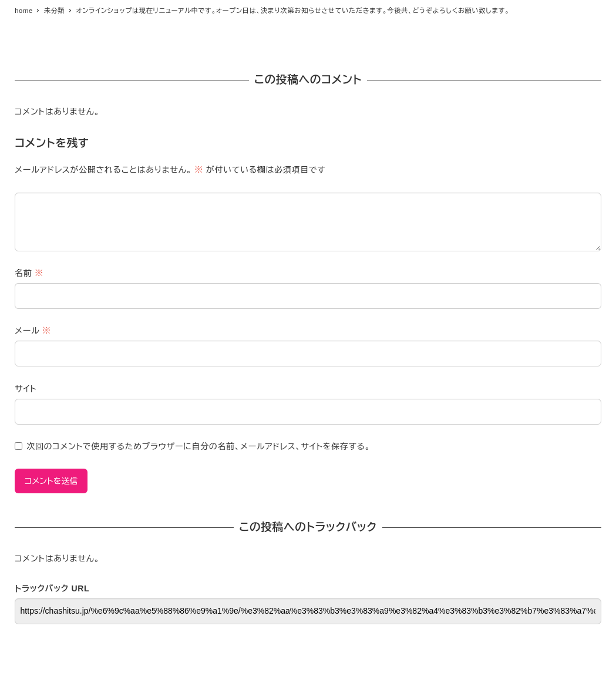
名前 (29, 273)
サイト (26, 389)
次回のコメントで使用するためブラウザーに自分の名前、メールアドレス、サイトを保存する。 (198, 446)
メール (33, 331)
